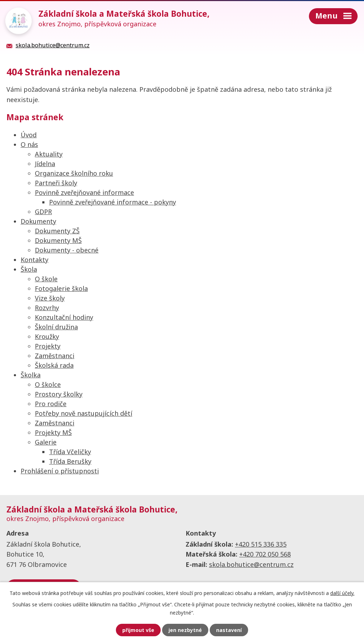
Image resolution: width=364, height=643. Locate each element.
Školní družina (56, 327)
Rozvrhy (47, 308)
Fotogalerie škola (61, 288)
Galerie (46, 442)
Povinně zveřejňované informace (84, 192)
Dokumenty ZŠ (57, 231)
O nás (29, 144)
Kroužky (47, 336)
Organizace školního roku (74, 173)
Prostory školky (59, 394)
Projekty (48, 346)
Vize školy (50, 298)
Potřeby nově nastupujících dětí (84, 413)
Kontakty (34, 260)
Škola (29, 269)
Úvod (29, 135)
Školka (31, 375)
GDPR (43, 212)
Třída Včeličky (70, 452)
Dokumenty (38, 221)
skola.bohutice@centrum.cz (251, 564)
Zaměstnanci (55, 356)
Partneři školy (56, 183)
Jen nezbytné (185, 630)
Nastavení (229, 630)
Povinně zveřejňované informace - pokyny (113, 202)
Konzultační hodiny (64, 317)
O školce (48, 384)
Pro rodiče (51, 404)
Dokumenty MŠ (58, 240)
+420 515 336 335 (261, 544)
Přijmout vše (138, 630)
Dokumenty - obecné (67, 250)
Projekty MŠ (53, 432)
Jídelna (45, 164)
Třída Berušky (70, 461)
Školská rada (54, 365)
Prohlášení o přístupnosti (60, 471)
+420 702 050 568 (265, 554)
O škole (46, 279)
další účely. (342, 593)
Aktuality (49, 154)
